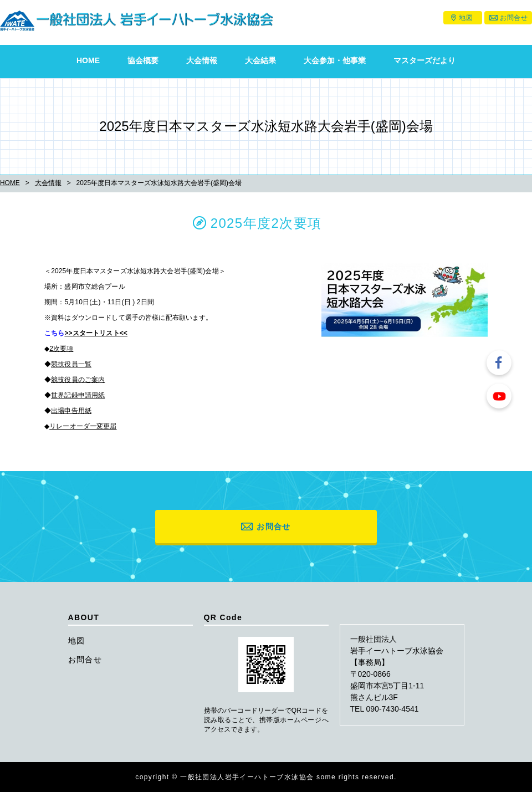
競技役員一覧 (71, 364)
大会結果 (260, 60)
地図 (466, 18)
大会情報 (202, 60)
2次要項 (61, 349)
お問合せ (514, 18)
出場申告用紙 (71, 411)
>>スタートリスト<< (96, 333)
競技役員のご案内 (78, 380)
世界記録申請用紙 (78, 395)
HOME (88, 60)
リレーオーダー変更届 (83, 426)
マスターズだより (424, 60)
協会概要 (143, 60)
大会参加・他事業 (335, 60)
